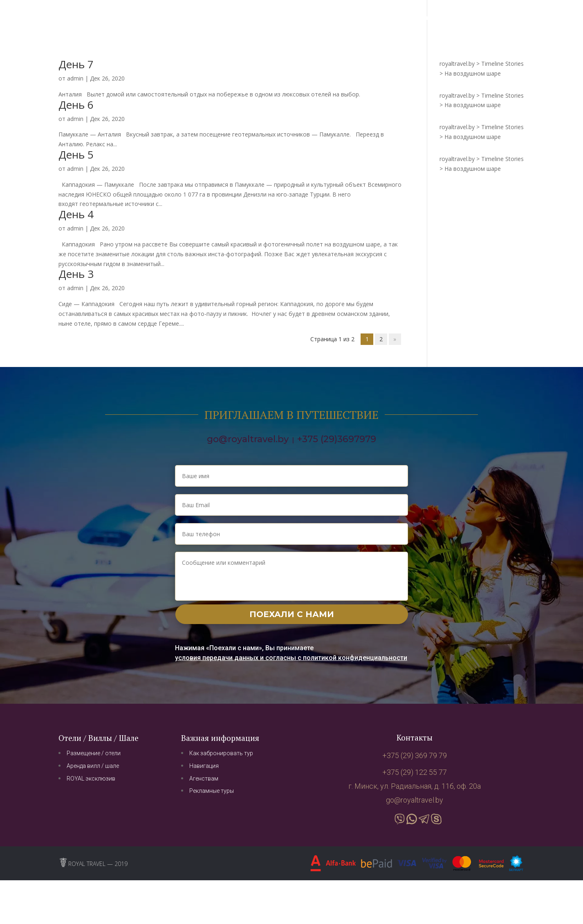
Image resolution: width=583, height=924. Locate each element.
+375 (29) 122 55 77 (415, 772)
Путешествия (235, 18)
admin (75, 78)
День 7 (76, 64)
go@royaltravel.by (248, 439)
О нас (396, 18)
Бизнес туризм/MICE (298, 18)
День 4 (76, 214)
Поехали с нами (292, 614)
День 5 (76, 154)
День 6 (76, 105)
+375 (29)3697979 (337, 439)
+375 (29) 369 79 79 (494, 18)
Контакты (431, 18)
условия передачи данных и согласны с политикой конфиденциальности (291, 658)
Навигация (188, 18)
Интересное (358, 18)
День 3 (76, 274)
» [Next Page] (395, 339)
